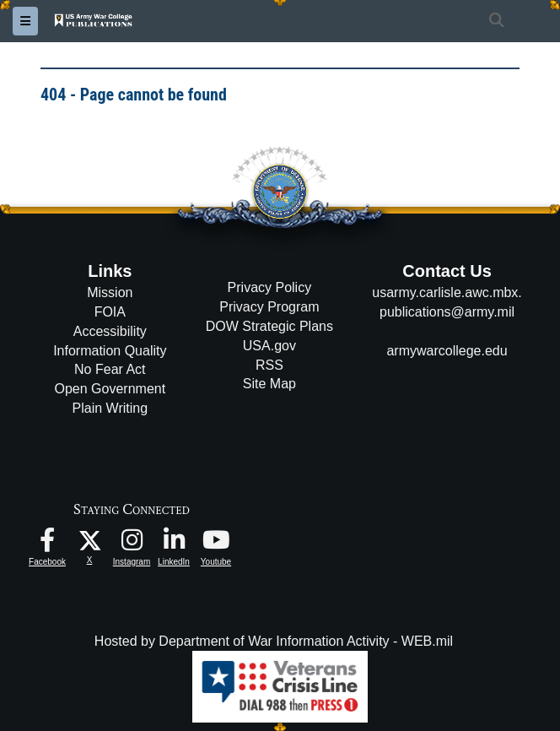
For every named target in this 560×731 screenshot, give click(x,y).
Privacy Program (269, 307)
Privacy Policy (270, 287)
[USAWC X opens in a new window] (90, 539)
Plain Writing (110, 408)
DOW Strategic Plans (269, 326)
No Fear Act (110, 369)
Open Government (110, 389)
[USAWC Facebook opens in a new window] (47, 544)
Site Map (269, 384)
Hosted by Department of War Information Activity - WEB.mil (274, 641)
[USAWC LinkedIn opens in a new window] (174, 544)
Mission (110, 292)
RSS (269, 365)
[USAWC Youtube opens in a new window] (216, 544)
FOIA (110, 312)
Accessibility (110, 331)
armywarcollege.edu (447, 351)
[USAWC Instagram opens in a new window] (132, 544)
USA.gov (269, 346)
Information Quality (110, 351)
